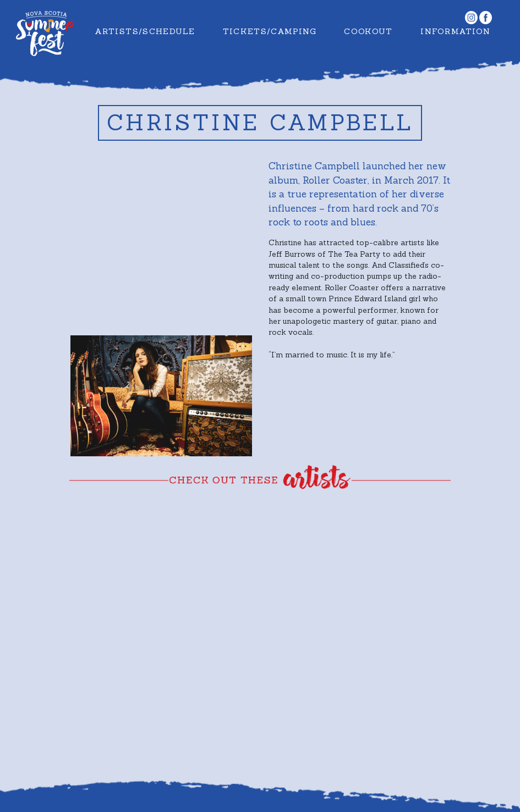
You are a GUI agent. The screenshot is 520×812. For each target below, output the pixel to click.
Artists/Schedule (145, 31)
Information (455, 31)
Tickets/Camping (270, 31)
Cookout (368, 31)
